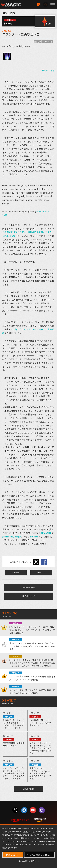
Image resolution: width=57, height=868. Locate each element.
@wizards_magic (12, 537)
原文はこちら (48, 70)
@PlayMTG (46, 533)
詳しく (35, 861)
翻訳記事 (38, 42)
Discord (34, 537)
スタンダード (48, 42)
